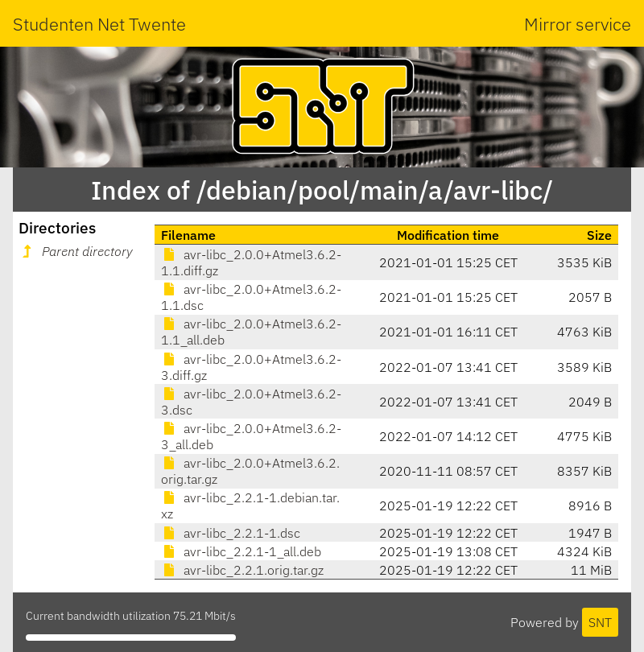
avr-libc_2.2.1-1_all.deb (241, 551)
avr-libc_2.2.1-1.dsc (231, 533)
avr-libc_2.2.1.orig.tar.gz (242, 570)
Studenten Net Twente (99, 24)
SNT (600, 622)
